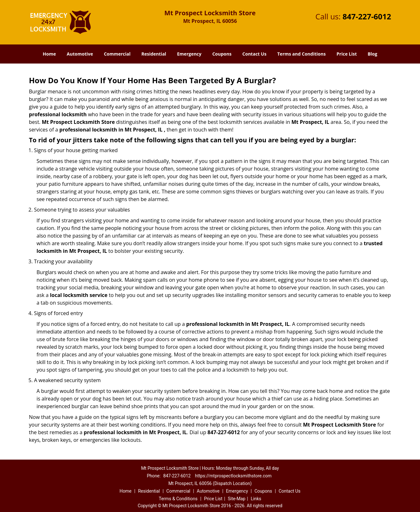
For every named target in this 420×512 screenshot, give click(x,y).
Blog (372, 54)
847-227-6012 (367, 16)
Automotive (80, 54)
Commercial (117, 54)
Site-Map (237, 499)
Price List (347, 54)
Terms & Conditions (178, 499)
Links (256, 499)
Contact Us (254, 54)
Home (49, 54)
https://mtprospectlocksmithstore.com (233, 476)
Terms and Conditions (301, 54)
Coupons (222, 54)
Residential (154, 54)
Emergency (189, 54)
